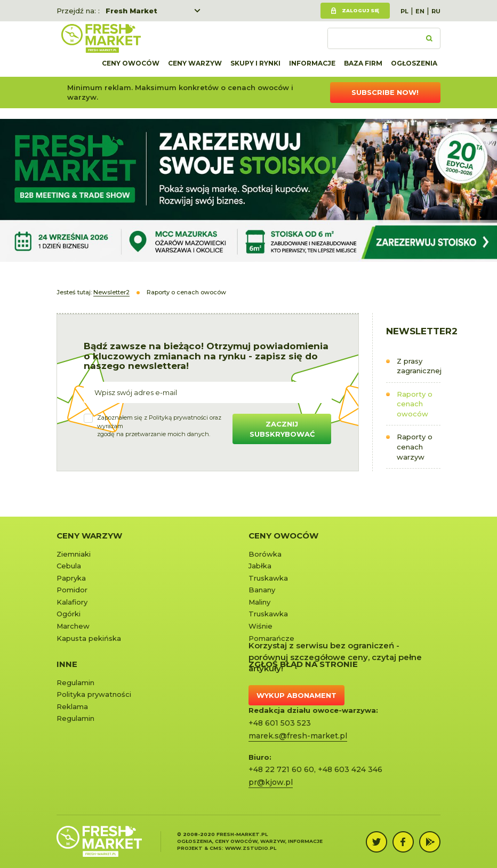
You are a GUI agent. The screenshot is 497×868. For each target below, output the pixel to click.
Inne (67, 664)
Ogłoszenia (414, 63)
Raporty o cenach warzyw (415, 447)
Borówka (265, 554)
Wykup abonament (296, 695)
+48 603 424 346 (350, 769)
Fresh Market (131, 11)
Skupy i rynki (255, 63)
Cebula (69, 566)
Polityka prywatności (94, 694)
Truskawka (268, 578)
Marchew (73, 626)
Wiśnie (260, 626)
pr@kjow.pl (271, 782)
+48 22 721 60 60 (281, 769)
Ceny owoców (131, 63)
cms (216, 848)
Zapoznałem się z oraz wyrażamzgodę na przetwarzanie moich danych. (159, 426)
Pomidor (72, 590)
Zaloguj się (360, 10)
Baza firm (363, 63)
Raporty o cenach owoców (415, 404)
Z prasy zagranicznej (419, 366)
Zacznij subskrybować (282, 429)
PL (404, 11)
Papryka (71, 578)
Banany (262, 590)
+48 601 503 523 (280, 723)
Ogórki (69, 614)
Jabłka (260, 566)
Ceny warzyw (195, 63)
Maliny (259, 602)
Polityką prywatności (178, 417)
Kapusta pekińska (89, 638)
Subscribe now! (385, 92)
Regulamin (75, 682)
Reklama (72, 706)
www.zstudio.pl (251, 848)
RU (436, 11)
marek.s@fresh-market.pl (298, 736)
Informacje (312, 63)
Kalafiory (72, 602)
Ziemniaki (74, 554)
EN (420, 11)
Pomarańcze (271, 638)
